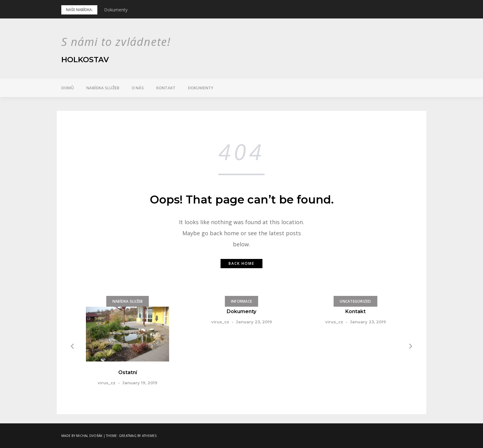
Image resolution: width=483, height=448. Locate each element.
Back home (241, 263)
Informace (241, 301)
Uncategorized (355, 301)
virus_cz (107, 383)
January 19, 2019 (140, 383)
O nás (138, 88)
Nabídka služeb (103, 88)
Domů (68, 88)
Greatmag (128, 436)
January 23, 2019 (254, 322)
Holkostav (85, 60)
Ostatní (128, 372)
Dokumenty (116, 10)
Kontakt (166, 88)
